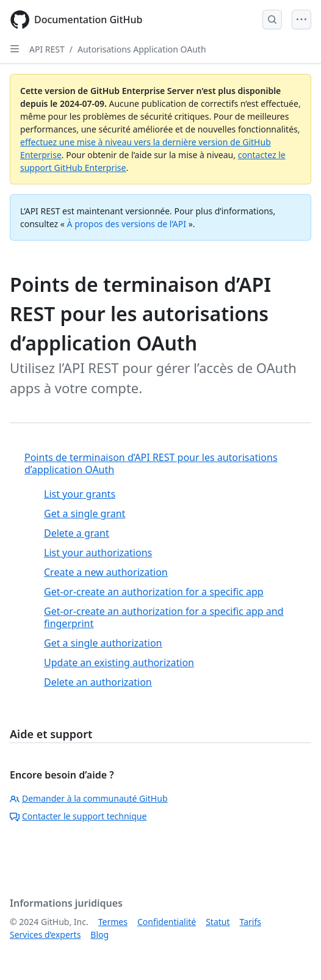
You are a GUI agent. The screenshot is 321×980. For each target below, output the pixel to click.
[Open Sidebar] (15, 49)
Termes (113, 922)
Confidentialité (167, 922)
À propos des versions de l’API (127, 224)
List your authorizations (98, 553)
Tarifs (251, 922)
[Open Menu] (301, 20)
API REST (47, 49)
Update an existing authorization (119, 662)
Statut (218, 922)
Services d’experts (45, 935)
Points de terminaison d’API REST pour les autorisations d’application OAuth (151, 463)
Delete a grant (77, 533)
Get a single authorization (103, 643)
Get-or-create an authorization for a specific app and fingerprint (164, 617)
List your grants (80, 494)
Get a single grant (85, 514)
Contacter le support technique (78, 816)
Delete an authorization (98, 682)
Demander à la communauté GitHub (89, 798)
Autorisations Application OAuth (142, 49)
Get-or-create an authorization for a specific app (154, 592)
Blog (99, 935)
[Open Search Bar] (272, 20)
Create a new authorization (106, 572)
